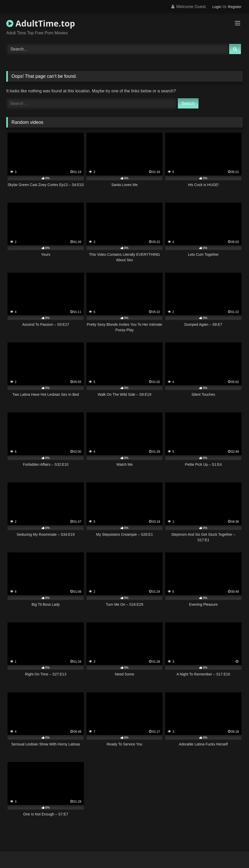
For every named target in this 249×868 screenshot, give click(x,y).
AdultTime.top (41, 23)
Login (217, 7)
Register (235, 7)
